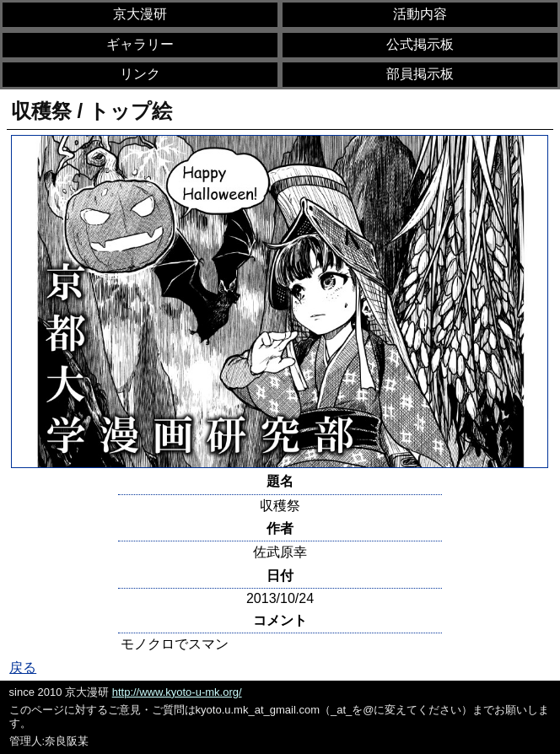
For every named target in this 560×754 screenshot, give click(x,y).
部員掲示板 (420, 74)
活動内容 (420, 14)
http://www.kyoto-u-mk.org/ (177, 692)
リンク (140, 74)
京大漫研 (140, 14)
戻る (23, 668)
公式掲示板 (420, 44)
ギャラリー (140, 44)
